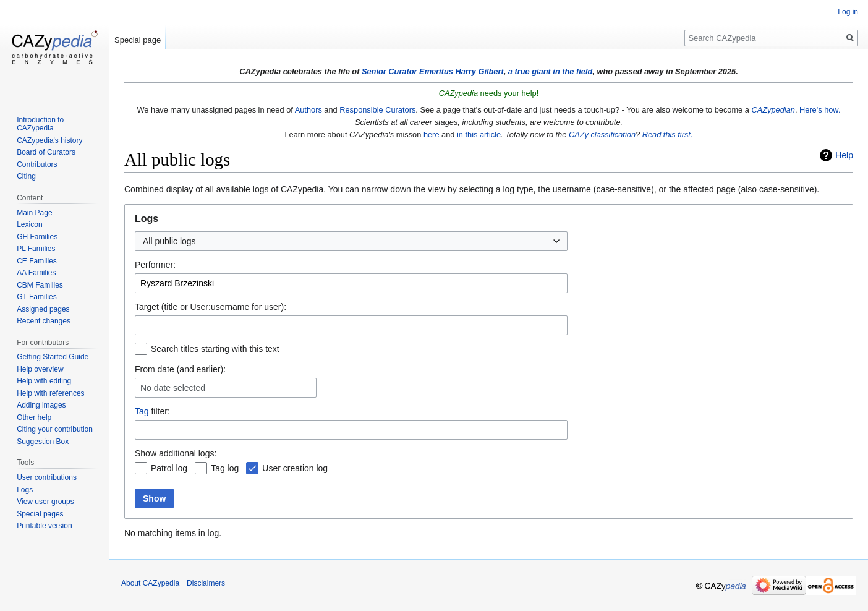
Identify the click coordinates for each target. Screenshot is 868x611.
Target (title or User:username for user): (211, 307)
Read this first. (668, 135)
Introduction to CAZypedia (40, 124)
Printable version (44, 526)
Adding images (41, 405)
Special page (138, 40)
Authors (308, 110)
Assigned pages (43, 309)
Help (844, 155)
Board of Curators (46, 152)
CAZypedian (773, 110)
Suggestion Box (43, 442)
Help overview (40, 369)
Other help (34, 417)
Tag (142, 411)
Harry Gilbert (479, 71)
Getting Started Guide (53, 357)
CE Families (37, 261)
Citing (26, 176)
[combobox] (351, 241)
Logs (25, 490)
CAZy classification (602, 135)
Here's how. (820, 110)
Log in (848, 12)
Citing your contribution (55, 429)
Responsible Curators (377, 110)
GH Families (37, 237)
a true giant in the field (551, 71)
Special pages (40, 514)
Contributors (37, 164)
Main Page (34, 213)
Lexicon (29, 224)
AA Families (36, 273)
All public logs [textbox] (169, 241)
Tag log (225, 468)
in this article (479, 135)
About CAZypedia (150, 583)
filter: (152, 411)
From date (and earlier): (180, 369)
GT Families (36, 297)
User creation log (295, 468)
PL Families (36, 249)
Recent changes (44, 321)
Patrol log (169, 468)
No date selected (173, 388)
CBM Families (40, 285)
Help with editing (44, 381)
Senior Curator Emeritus (407, 71)
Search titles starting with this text (215, 349)
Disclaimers (206, 583)
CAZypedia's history (49, 140)
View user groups (45, 502)
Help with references (50, 393)
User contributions (47, 477)
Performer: (155, 265)
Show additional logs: (176, 453)
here (432, 135)
